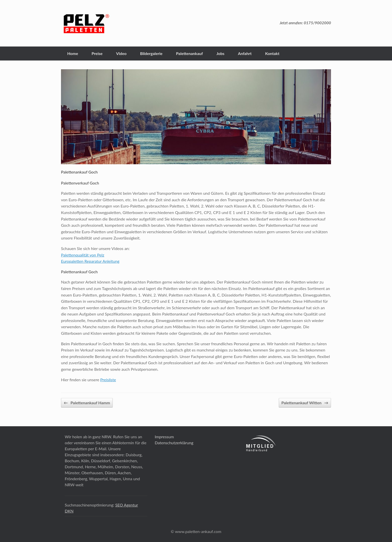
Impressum (164, 437)
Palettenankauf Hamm (87, 403)
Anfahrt (245, 53)
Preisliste (108, 380)
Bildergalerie (151, 53)
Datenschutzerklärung (174, 443)
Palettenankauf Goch (79, 172)
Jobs (220, 53)
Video (121, 53)
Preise (97, 53)
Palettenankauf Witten (305, 403)
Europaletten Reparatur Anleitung (90, 261)
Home (73, 53)
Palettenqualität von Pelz (83, 255)
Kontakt (272, 53)
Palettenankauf (189, 53)
